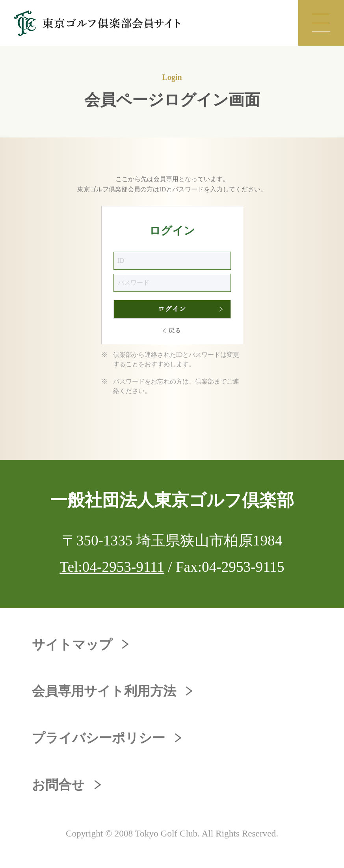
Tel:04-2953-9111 (112, 567)
